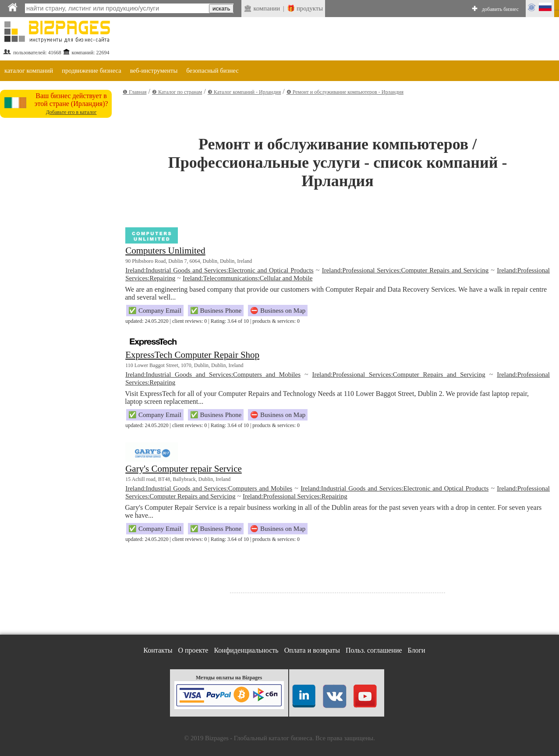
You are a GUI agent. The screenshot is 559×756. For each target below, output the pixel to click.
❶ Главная (134, 92)
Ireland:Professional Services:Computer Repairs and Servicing (405, 270)
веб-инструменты (154, 71)
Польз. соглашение (374, 650)
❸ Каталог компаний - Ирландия (244, 92)
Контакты (158, 650)
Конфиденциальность (246, 650)
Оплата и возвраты (312, 650)
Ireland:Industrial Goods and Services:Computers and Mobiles (213, 374)
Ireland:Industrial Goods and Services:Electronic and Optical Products (219, 270)
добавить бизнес (500, 9)
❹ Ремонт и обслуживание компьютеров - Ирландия (345, 92)
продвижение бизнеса (92, 71)
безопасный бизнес (212, 71)
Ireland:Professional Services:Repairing (295, 496)
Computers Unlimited (165, 251)
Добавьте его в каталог (71, 112)
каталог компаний (29, 71)
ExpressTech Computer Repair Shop (192, 355)
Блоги (417, 650)
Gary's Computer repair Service (184, 469)
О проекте (193, 650)
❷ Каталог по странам (177, 92)
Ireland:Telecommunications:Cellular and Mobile (248, 278)
